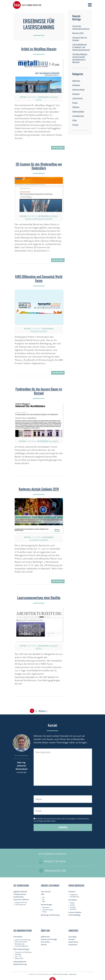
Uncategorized (78, 116)
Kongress (35, 331)
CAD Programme (20, 905)
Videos (45, 912)
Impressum (73, 945)
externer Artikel (78, 90)
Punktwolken (19, 897)
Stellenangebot (78, 112)
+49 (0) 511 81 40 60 (55, 861)
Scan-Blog (72, 937)
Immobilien (18, 937)
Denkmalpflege (74, 915)
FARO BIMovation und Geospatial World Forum (39, 278)
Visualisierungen (48, 910)
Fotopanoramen (20, 894)
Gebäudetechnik (20, 962)
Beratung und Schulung (50, 915)
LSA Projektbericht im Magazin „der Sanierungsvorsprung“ (81, 47)
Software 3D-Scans (21, 902)
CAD (43, 894)
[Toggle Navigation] (90, 5)
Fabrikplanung (74, 897)
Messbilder (46, 908)
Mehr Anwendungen (21, 949)
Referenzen (45, 937)
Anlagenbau (74, 895)
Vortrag (49, 219)
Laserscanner (38, 219)
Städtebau (18, 954)
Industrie (72, 892)
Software (76, 107)
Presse (75, 103)
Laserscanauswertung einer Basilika (39, 597)
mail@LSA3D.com (55, 871)
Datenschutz (73, 942)
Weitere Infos (19, 958)
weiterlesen (58, 148)
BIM (44, 901)
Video (75, 120)
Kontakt (71, 939)
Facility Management (22, 946)
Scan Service (46, 892)
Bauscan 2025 (78, 33)
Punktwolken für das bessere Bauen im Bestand (39, 391)
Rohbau (72, 903)
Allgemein (54, 441)
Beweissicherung (20, 964)
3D (43, 899)
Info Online (45, 942)
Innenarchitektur (75, 912)
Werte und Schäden (21, 942)
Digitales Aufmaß (20, 892)
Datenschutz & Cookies (60, 974)
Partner (44, 945)
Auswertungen (47, 905)
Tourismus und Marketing (23, 952)
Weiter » (43, 711)
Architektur (73, 900)
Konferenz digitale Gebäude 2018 (39, 489)
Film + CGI (18, 956)
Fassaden (73, 907)
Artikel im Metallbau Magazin (39, 49)
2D (43, 897)
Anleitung (76, 85)
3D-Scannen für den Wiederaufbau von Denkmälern (39, 166)
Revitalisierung (20, 944)
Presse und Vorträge (49, 939)
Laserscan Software (21, 900)
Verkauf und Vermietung (23, 940)
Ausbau (72, 905)
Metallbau (73, 909)
